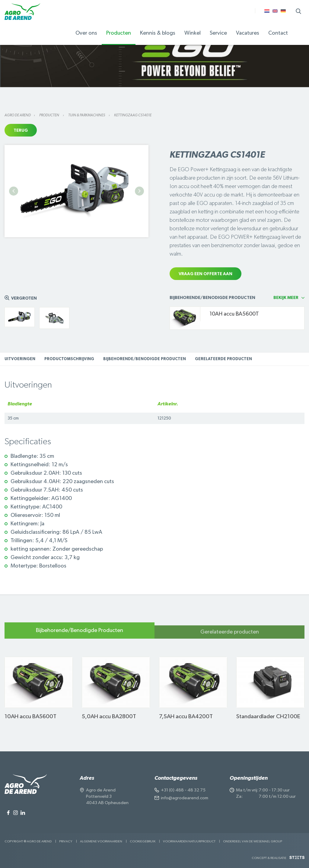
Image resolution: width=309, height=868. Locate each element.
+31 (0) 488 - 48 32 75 (183, 790)
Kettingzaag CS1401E (133, 115)
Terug (21, 131)
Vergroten (24, 298)
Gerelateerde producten (223, 359)
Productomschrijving (69, 359)
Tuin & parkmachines (87, 115)
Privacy (66, 841)
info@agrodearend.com (185, 798)
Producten (49, 115)
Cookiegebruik (143, 841)
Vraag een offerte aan (205, 274)
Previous (14, 191)
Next (139, 191)
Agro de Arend (18, 115)
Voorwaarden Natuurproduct (189, 841)
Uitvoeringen (20, 359)
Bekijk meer (286, 298)
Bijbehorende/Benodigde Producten (145, 359)
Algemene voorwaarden (101, 841)
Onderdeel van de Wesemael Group (253, 841)
